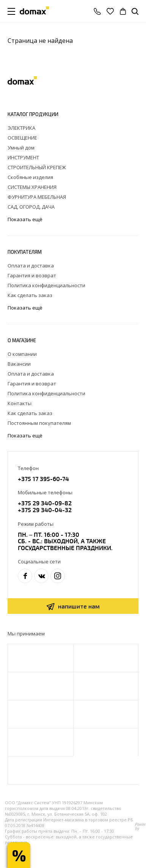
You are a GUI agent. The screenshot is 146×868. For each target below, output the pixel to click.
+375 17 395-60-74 (43, 479)
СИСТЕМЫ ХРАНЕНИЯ (32, 187)
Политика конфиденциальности (46, 285)
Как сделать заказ (30, 295)
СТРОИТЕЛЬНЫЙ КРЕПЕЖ (37, 167)
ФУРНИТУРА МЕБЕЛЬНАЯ (37, 197)
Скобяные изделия (30, 177)
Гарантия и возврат (32, 275)
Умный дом (21, 148)
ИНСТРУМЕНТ (23, 157)
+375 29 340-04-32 (45, 510)
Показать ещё (26, 219)
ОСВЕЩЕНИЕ (22, 138)
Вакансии (19, 364)
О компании (22, 354)
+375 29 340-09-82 (45, 503)
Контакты (20, 403)
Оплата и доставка (31, 266)
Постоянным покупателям (39, 423)
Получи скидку (19, 855)
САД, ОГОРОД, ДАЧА (31, 207)
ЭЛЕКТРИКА (21, 128)
